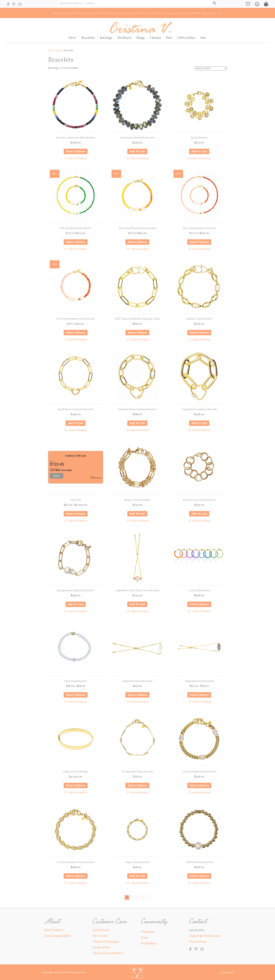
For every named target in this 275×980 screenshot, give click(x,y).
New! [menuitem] (73, 38)
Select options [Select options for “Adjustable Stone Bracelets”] (137, 695)
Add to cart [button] (137, 151)
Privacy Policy (102, 948)
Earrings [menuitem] (106, 38)
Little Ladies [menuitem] (186, 38)
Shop (59, 51)
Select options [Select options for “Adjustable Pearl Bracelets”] (199, 695)
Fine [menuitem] (169, 38)
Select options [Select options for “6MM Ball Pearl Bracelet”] (199, 876)
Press (144, 938)
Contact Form (198, 942)
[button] (76, 159)
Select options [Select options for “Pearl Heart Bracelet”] (76, 695)
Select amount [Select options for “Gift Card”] (76, 514)
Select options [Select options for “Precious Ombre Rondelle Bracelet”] (76, 151)
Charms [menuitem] (155, 38)
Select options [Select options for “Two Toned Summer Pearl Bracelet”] (76, 333)
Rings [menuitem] (141, 38)
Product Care (101, 930)
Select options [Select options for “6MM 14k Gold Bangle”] (76, 785)
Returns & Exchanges (106, 942)
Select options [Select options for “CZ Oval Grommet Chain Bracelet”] (76, 876)
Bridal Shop (149, 944)
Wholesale (148, 932)
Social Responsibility (58, 936)
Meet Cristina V (54, 930)
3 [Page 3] (137, 897)
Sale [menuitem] (203, 38)
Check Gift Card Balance (108, 953)
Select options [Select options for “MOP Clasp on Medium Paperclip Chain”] (137, 333)
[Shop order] (211, 68)
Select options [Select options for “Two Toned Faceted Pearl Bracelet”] (137, 242)
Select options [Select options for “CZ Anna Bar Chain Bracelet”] (137, 785)
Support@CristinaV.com (205, 936)
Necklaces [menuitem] (124, 38)
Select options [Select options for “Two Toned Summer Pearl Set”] (199, 242)
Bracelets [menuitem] (88, 38)
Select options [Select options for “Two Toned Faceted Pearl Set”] (76, 242)
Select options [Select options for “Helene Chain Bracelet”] (199, 333)
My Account (100, 936)
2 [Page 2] (132, 897)
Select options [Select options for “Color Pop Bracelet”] (199, 604)
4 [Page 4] (142, 897)
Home (51, 51)
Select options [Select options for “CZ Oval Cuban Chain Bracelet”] (199, 785)
